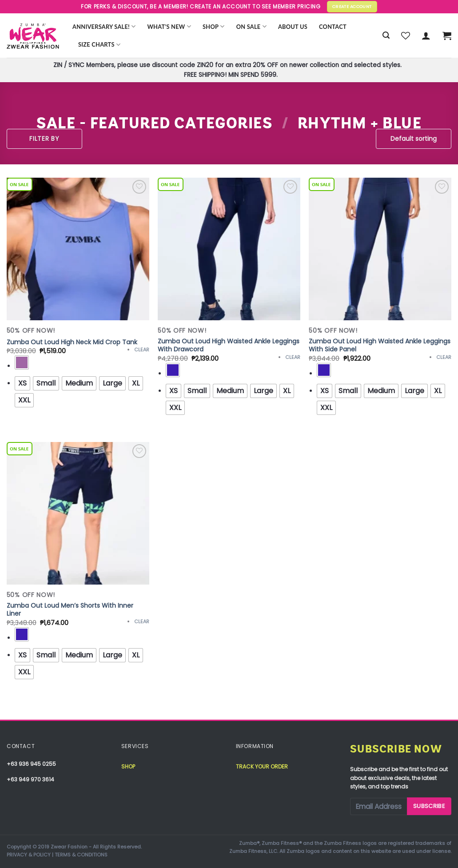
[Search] (386, 35)
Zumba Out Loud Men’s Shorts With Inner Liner (70, 609)
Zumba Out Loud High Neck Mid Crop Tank (72, 342)
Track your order (262, 766)
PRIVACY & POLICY (29, 855)
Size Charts (99, 45)
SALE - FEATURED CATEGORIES (154, 123)
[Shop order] (414, 139)
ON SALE (251, 26)
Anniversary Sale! (104, 26)
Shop (214, 26)
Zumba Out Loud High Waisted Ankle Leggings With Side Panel (380, 345)
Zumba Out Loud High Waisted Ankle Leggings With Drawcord (229, 345)
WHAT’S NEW (169, 26)
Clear (142, 350)
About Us (293, 27)
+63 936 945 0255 (31, 764)
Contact (333, 27)
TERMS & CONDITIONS (81, 855)
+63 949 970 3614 (30, 779)
